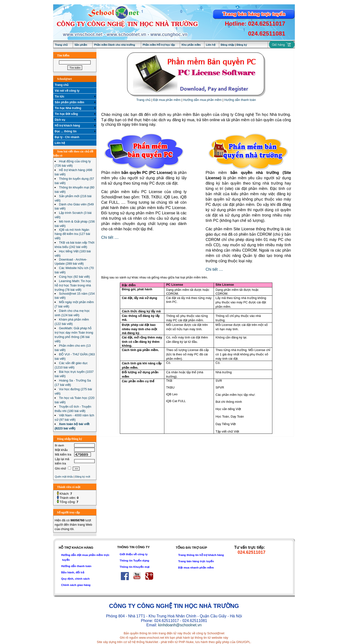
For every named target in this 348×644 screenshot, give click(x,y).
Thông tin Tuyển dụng (134, 560)
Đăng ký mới (83, 477)
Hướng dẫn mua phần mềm (202, 100)
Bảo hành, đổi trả (73, 572)
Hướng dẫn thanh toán (240, 100)
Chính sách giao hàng (76, 585)
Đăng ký (242, 45)
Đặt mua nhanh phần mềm (196, 567)
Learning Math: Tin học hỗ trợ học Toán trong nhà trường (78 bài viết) (73, 285)
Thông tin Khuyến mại (135, 567)
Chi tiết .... (110, 237)
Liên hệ (210, 45)
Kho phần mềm (191, 45)
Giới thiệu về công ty (134, 554)
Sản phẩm (81, 45)
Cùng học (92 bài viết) (74, 277)
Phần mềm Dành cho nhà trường (115, 45)
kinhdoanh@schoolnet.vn (180, 625)
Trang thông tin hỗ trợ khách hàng (201, 555)
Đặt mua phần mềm (167, 100)
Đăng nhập (228, 45)
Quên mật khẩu (64, 477)
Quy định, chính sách (75, 579)
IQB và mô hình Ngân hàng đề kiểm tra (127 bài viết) (72, 234)
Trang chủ (61, 45)
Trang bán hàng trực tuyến (196, 561)
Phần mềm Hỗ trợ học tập (159, 45)
